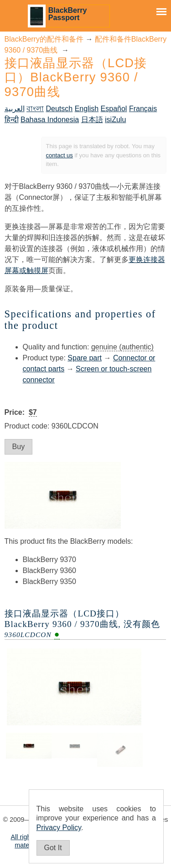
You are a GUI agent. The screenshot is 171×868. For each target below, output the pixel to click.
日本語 (92, 120)
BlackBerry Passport (68, 14)
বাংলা (35, 109)
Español (114, 109)
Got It (53, 848)
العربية (15, 109)
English (87, 109)
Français (143, 109)
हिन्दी (12, 120)
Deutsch (60, 109)
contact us (60, 155)
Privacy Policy (59, 828)
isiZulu (115, 120)
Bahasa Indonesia (50, 120)
